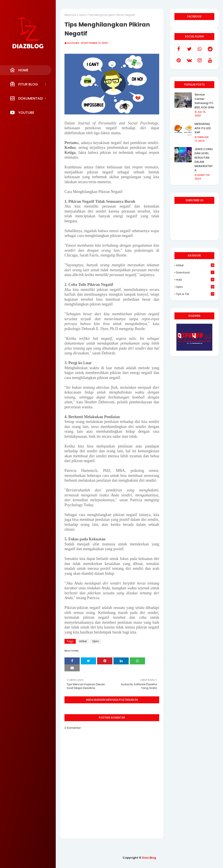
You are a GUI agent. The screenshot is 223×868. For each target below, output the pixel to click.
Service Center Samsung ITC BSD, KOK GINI (204, 101)
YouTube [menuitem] (22, 112)
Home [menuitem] (19, 70)
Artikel (83, 641)
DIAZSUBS (73, 43)
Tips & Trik (195, 294)
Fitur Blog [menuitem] (24, 84)
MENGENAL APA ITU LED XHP (203, 128)
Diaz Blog (149, 858)
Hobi (195, 280)
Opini (82, 15)
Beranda (70, 15)
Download (195, 272)
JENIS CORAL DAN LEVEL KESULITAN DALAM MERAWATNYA (204, 160)
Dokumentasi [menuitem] (26, 98)
